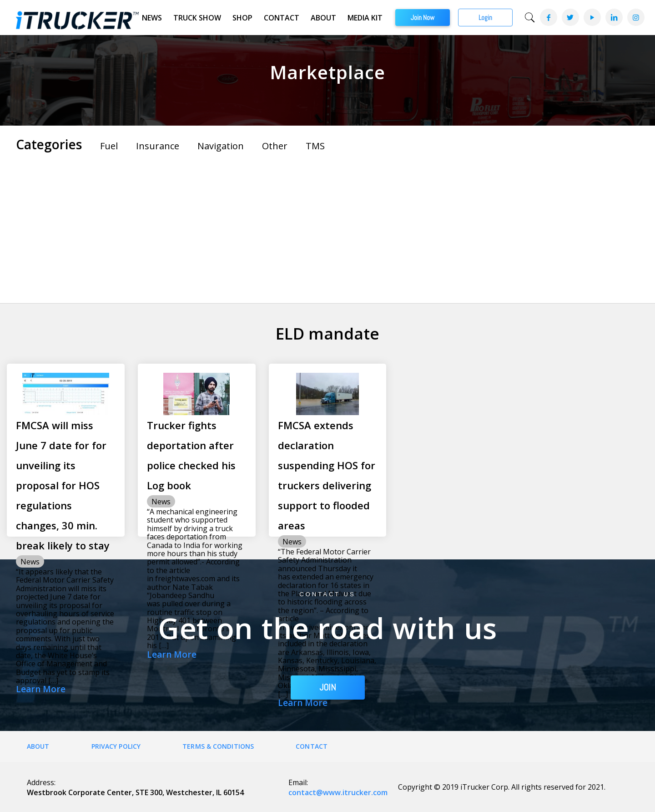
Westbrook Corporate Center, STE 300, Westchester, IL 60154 (135, 792)
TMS (315, 146)
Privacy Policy (116, 746)
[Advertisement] (327, 226)
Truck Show (197, 18)
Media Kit (365, 18)
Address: (41, 782)
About (323, 18)
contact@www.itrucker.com (338, 792)
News (152, 18)
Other (275, 146)
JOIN (328, 687)
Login (485, 18)
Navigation (221, 146)
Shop (242, 18)
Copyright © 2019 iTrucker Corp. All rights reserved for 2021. (502, 787)
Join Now (423, 18)
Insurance (158, 146)
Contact (282, 18)
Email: (298, 782)
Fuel (109, 146)
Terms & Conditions (218, 746)
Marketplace (327, 72)
